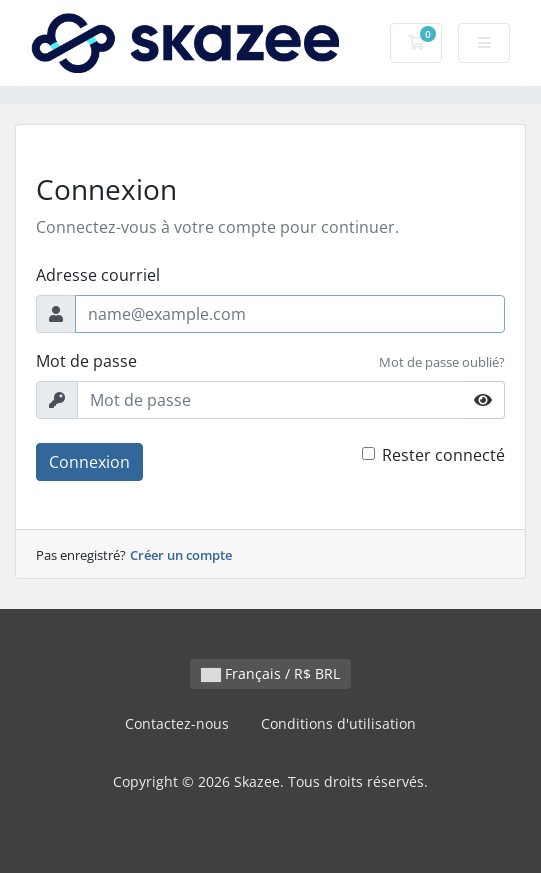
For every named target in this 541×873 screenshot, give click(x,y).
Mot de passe (86, 361)
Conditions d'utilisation (338, 723)
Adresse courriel (98, 275)
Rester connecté (443, 455)
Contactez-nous (177, 723)
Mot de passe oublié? (442, 362)
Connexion (89, 462)
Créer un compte (181, 555)
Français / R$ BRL (270, 673)
